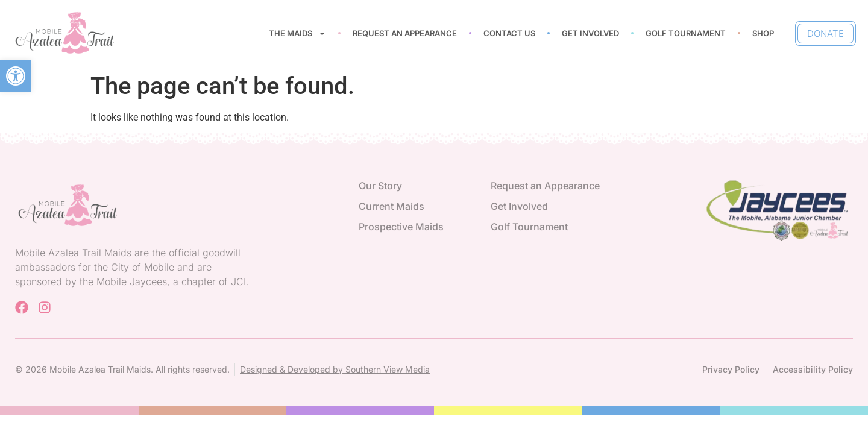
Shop (763, 33)
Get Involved (590, 33)
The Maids (297, 33)
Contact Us (509, 33)
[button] (16, 76)
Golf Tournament (686, 33)
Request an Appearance (405, 33)
